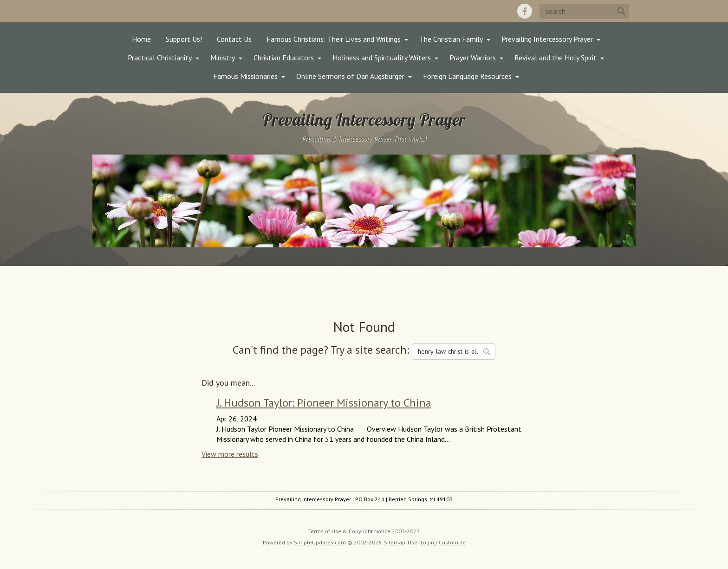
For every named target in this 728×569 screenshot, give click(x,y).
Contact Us (234, 39)
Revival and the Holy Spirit (556, 58)
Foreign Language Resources (467, 76)
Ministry (223, 58)
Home (141, 39)
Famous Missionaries (245, 76)
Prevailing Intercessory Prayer (547, 39)
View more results (230, 454)
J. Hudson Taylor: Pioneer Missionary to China (324, 403)
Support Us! (184, 39)
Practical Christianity (160, 58)
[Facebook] (525, 11)
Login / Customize (443, 542)
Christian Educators (284, 58)
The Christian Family (451, 39)
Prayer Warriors (473, 58)
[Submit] (621, 11)
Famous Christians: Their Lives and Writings (334, 39)
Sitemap (395, 542)
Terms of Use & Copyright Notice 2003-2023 (364, 531)
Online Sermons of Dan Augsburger (350, 76)
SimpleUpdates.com (320, 542)
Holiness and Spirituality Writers (382, 58)
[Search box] (584, 11)
